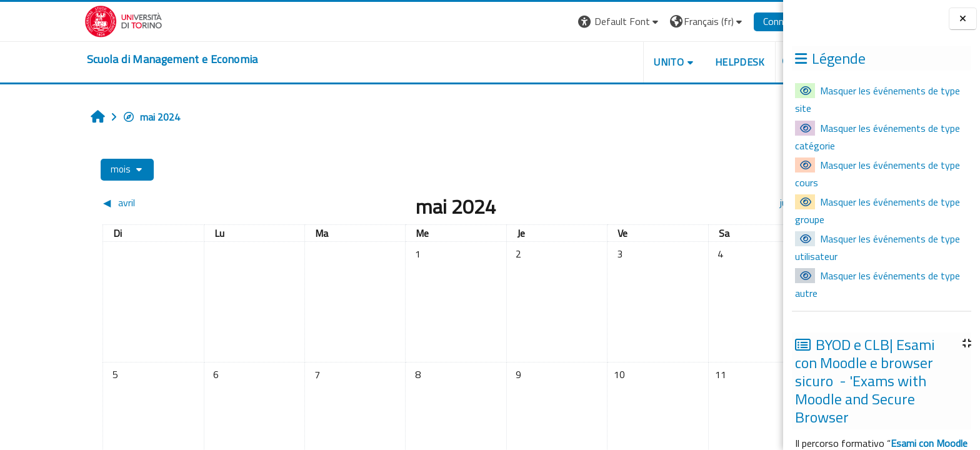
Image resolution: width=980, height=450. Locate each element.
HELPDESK (682, 62)
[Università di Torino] (65, 20)
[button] (562, 22)
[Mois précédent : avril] (133, 202)
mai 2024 (93, 117)
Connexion (726, 21)
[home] (114, 59)
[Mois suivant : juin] (663, 202)
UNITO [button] (611, 62)
